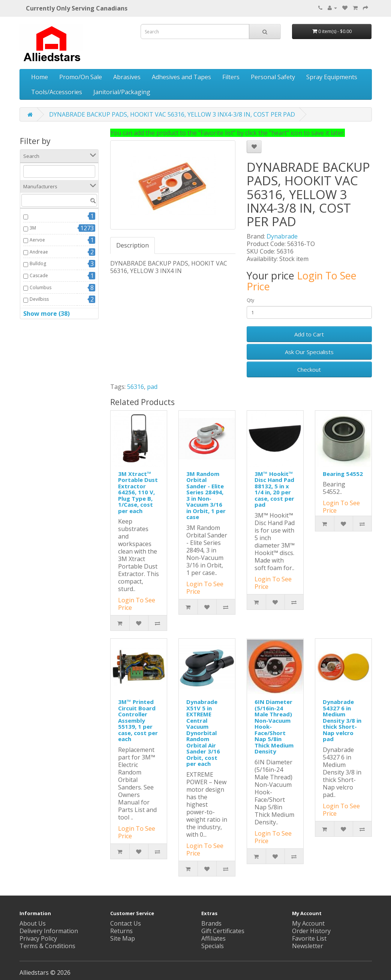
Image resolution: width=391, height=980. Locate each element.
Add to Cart (309, 334)
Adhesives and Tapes (181, 77)
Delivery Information (49, 931)
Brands (211, 923)
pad (152, 387)
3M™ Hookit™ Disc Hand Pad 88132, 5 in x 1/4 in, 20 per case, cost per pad (274, 489)
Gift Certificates (223, 931)
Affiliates (213, 938)
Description (133, 245)
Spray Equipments (332, 77)
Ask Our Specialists (309, 352)
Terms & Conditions (47, 946)
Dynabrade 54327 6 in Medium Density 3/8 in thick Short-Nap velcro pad (342, 720)
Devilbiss (39, 299)
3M (33, 228)
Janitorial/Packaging (122, 92)
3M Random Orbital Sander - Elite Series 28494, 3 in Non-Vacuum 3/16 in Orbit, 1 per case (206, 495)
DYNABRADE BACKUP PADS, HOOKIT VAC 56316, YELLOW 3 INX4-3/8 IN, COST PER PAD (172, 114)
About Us (33, 923)
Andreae (39, 252)
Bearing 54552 (343, 474)
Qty (250, 300)
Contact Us (126, 923)
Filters (231, 77)
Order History (311, 931)
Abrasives (127, 77)
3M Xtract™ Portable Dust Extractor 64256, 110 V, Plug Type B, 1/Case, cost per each (138, 492)
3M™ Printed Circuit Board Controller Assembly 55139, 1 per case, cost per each (138, 720)
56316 (136, 387)
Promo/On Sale (81, 77)
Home (40, 77)
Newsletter (308, 946)
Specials (213, 946)
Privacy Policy (38, 938)
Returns (121, 931)
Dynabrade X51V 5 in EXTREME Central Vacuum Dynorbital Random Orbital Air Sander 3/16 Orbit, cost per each (203, 733)
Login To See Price (302, 281)
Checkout (309, 369)
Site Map (123, 938)
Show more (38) (46, 314)
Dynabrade (282, 236)
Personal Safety (273, 77)
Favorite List (309, 938)
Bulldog (38, 263)
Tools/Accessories (57, 92)
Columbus (40, 287)
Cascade (39, 275)
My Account (308, 923)
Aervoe (37, 240)
